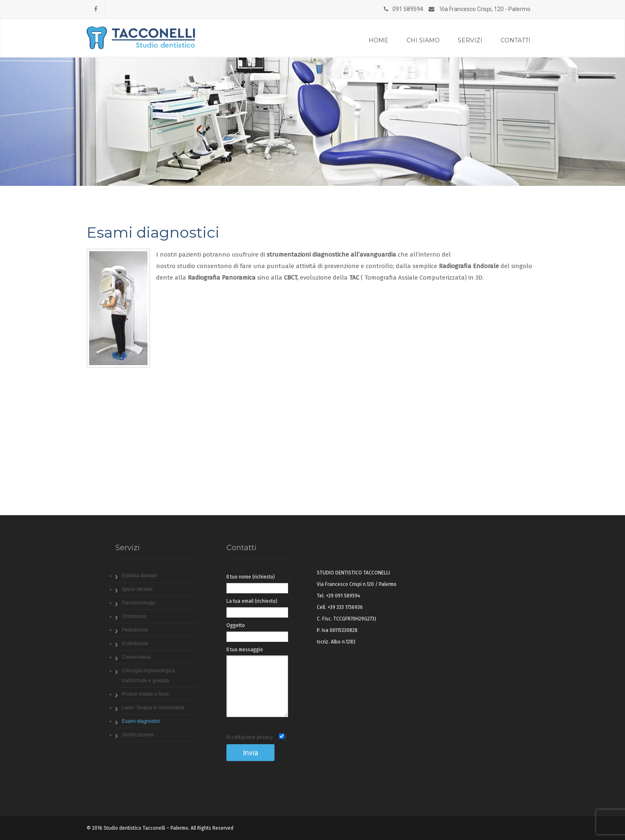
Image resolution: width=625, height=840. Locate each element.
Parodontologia (139, 603)
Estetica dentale (140, 576)
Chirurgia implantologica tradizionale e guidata (149, 676)
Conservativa (136, 657)
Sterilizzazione (138, 735)
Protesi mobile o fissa (145, 694)
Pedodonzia (135, 630)
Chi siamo (423, 40)
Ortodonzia (134, 616)
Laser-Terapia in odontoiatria (153, 708)
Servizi (470, 40)
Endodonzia (135, 643)
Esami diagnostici (141, 721)
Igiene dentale (137, 589)
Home (378, 40)
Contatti (515, 40)
